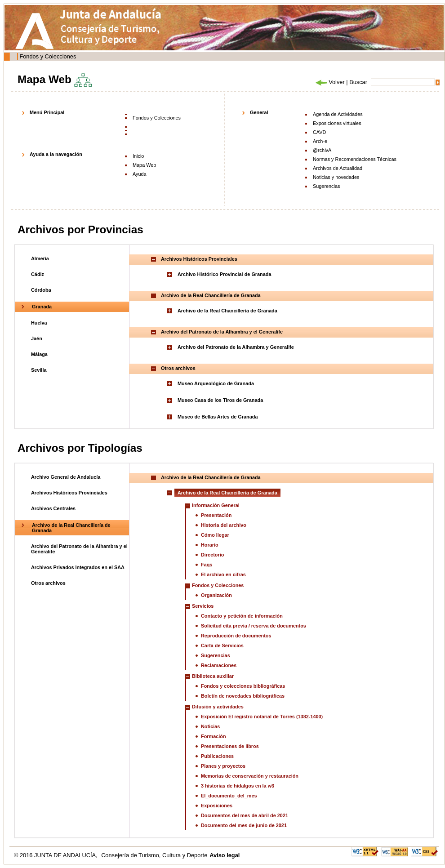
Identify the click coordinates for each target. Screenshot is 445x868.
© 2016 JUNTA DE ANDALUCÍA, (56, 855)
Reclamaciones (219, 665)
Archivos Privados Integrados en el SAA (78, 567)
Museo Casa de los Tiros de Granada (220, 400)
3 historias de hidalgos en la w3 (238, 786)
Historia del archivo (224, 525)
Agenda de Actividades (338, 114)
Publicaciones (217, 756)
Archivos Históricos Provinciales (69, 493)
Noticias (210, 726)
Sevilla (39, 370)
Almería (40, 258)
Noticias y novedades (336, 177)
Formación (214, 736)
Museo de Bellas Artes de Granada (218, 417)
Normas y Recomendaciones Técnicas (355, 159)
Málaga (39, 354)
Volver (329, 82)
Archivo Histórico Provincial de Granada (225, 274)
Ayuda (140, 174)
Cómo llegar (215, 535)
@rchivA (322, 150)
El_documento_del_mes (229, 796)
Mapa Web (144, 165)
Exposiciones (217, 806)
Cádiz (38, 274)
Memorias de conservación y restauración (250, 776)
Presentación (216, 515)
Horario (210, 545)
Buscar (358, 82)
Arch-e (320, 141)
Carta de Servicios (222, 645)
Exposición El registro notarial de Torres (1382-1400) (262, 717)
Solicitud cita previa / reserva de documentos (254, 626)
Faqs (207, 565)
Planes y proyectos (223, 766)
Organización (216, 595)
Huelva (39, 323)
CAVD (319, 132)
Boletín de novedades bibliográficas (243, 696)
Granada (42, 307)
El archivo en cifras (223, 574)
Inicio (138, 156)
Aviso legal (225, 855)
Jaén (37, 338)
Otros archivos (48, 583)
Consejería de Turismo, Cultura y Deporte (154, 855)
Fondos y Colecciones (48, 56)
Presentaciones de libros (230, 746)
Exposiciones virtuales (337, 123)
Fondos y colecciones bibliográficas (243, 686)
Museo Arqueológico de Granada (216, 383)
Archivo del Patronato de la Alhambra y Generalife (236, 347)
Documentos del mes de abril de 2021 (245, 815)
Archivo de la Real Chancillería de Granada (227, 311)
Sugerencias (326, 186)
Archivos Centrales (53, 508)
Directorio (212, 555)
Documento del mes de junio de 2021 (244, 825)
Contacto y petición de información (242, 616)
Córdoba (41, 290)
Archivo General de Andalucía (66, 477)
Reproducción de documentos (236, 636)
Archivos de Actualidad (338, 168)
